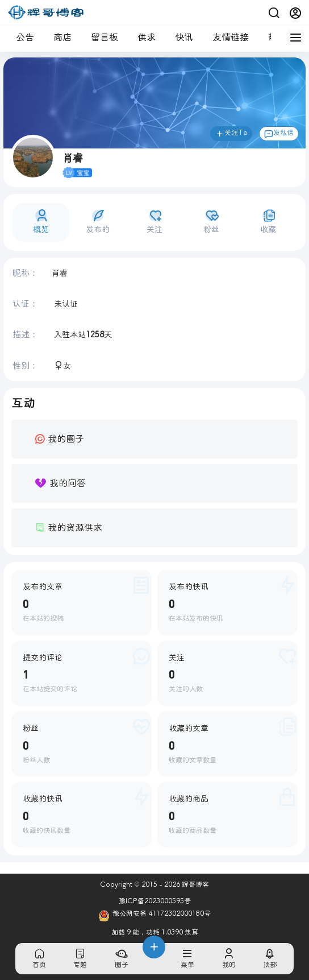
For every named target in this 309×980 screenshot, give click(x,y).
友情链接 (226, 37)
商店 (58, 37)
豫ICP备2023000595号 (155, 901)
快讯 (179, 37)
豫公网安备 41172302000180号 (154, 916)
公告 (20, 37)
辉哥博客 (195, 885)
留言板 (100, 37)
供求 (142, 37)
